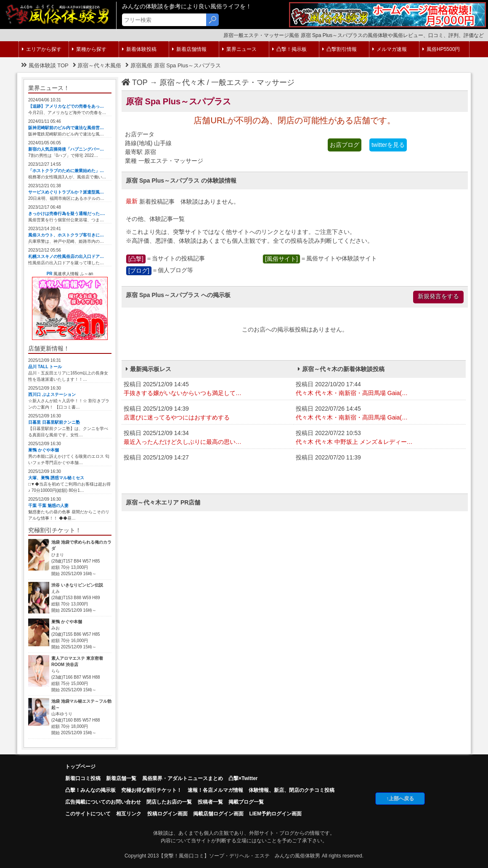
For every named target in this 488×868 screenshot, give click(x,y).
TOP (135, 82)
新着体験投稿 (139, 49)
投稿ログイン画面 (167, 814)
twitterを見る (388, 145)
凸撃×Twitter (243, 778)
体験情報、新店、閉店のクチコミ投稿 (292, 790)
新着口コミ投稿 (83, 778)
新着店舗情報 (189, 49)
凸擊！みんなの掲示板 (90, 790)
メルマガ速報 (390, 49)
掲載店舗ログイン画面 (218, 814)
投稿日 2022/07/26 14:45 (380, 414)
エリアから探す (42, 49)
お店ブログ (345, 145)
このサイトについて (88, 814)
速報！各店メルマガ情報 (215, 790)
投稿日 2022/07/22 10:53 (380, 438)
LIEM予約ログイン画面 (275, 814)
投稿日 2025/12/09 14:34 (208, 438)
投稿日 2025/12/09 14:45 (208, 389)
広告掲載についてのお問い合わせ (103, 802)
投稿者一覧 (210, 802)
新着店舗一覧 (121, 778)
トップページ (80, 767)
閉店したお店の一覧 (169, 802)
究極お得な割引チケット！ (151, 790)
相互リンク (129, 814)
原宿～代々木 (182, 82)
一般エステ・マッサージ (253, 82)
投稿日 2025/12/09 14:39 (208, 414)
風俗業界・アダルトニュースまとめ (183, 778)
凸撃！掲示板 (289, 49)
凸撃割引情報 (339, 49)
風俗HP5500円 (441, 49)
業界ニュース (239, 49)
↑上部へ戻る (400, 799)
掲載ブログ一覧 (246, 802)
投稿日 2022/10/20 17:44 (380, 389)
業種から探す (89, 49)
